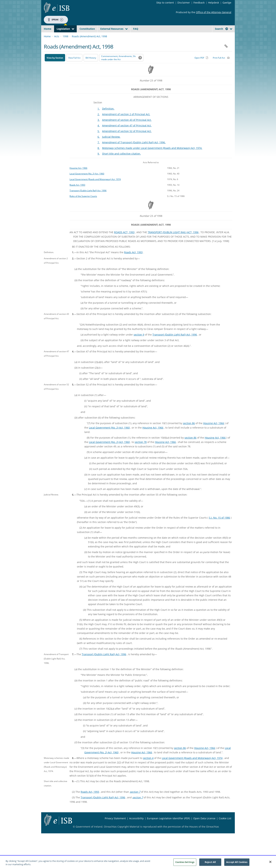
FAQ (136, 29)
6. (99, 145)
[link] (219, 37)
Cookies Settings (185, 863)
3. (99, 128)
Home (48, 29)
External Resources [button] (112, 29)
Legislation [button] (63, 29)
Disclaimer (184, 3)
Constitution (87, 29)
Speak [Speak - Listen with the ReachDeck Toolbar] (55, 20)
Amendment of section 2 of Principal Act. (126, 122)
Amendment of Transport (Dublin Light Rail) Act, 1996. (134, 151)
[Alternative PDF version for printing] (201, 66)
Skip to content (165, 3)
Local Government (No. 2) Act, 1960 (87, 182)
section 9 (139, 343)
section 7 (135, 800)
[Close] (270, 863)
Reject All (210, 863)
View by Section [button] (55, 66)
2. (99, 122)
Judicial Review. (111, 145)
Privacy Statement (115, 827)
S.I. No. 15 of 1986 (219, 526)
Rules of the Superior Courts (83, 204)
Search (221, 29)
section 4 (148, 766)
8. (99, 156)
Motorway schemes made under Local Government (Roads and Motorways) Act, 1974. (152, 156)
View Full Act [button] (74, 66)
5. (99, 139)
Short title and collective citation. (121, 162)
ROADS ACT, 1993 (124, 240)
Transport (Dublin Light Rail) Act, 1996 (88, 199)
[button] (227, 29)
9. (99, 162)
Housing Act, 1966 (78, 176)
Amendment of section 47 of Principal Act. (127, 134)
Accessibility (136, 827)
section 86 (189, 431)
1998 (65, 45)
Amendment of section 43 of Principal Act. (127, 128)
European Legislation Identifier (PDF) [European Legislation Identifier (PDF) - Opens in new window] (168, 827)
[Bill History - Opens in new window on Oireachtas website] (91, 66)
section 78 (141, 450)
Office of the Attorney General (214, 12)
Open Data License (204, 827)
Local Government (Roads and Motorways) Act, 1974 (95, 187)
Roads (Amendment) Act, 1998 (89, 45)
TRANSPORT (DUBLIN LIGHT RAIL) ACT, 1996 (173, 240)
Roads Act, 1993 (77, 193)
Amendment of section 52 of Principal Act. (127, 139)
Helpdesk (214, 3)
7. (99, 151)
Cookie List (225, 827)
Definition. (108, 117)
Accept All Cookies (237, 863)
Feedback (199, 3)
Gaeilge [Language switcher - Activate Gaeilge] (227, 3)
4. (99, 134)
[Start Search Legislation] (200, 36)
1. (99, 117)
